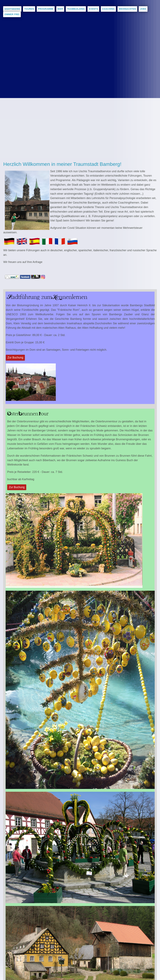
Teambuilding (76, 9)
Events (93, 9)
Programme (46, 9)
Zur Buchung (16, 358)
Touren (29, 9)
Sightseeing (12, 9)
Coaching (108, 9)
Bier (60, 9)
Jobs (143, 9)
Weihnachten (127, 9)
